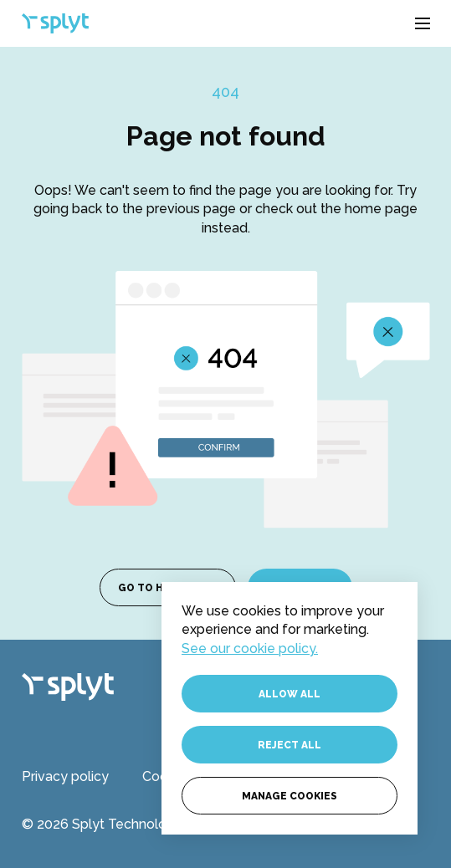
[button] (423, 23)
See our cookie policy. (250, 648)
